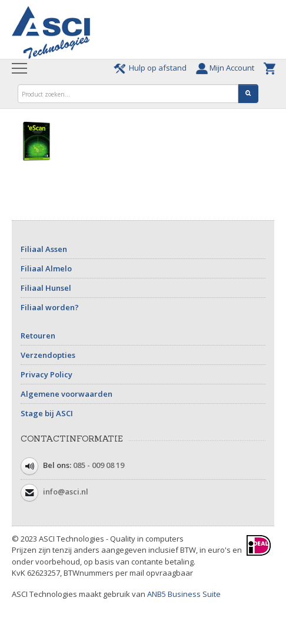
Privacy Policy (46, 374)
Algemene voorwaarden (66, 394)
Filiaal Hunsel (46, 288)
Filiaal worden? (50, 307)
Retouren (38, 336)
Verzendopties (48, 355)
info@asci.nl (66, 492)
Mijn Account (227, 68)
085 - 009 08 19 (99, 465)
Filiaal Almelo (46, 268)
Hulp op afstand (152, 68)
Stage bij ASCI (47, 413)
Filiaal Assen (44, 249)
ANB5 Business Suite (184, 594)
